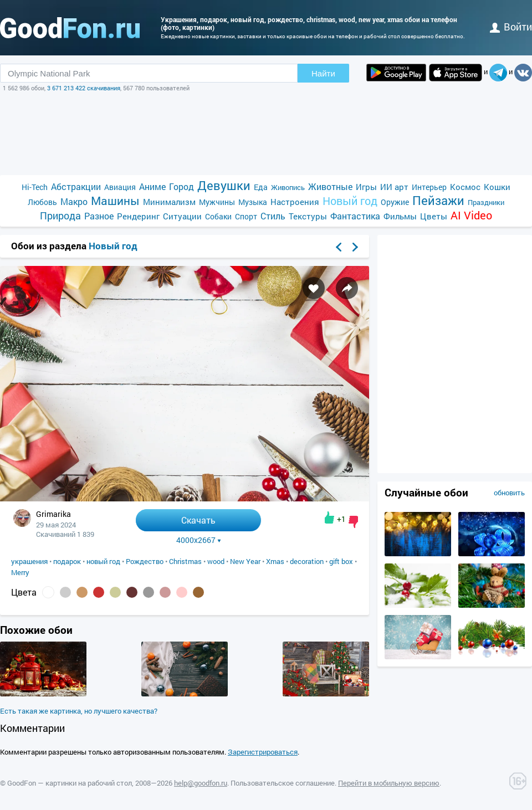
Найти (323, 73)
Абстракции (76, 186)
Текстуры (308, 216)
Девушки (224, 185)
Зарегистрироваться (263, 752)
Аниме (152, 186)
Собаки (218, 216)
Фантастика (355, 216)
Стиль (273, 216)
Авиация (120, 187)
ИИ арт (394, 187)
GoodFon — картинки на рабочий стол (70, 783)
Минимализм (169, 202)
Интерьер (429, 187)
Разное (99, 216)
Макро (74, 201)
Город (181, 186)
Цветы (434, 216)
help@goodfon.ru (201, 783)
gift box (341, 561)
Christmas (185, 561)
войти (511, 27)
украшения (29, 561)
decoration (307, 561)
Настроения (295, 202)
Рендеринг (138, 216)
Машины (115, 201)
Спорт (246, 216)
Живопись (288, 187)
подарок (67, 561)
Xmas (275, 561)
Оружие (395, 202)
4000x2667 (199, 540)
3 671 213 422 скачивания (84, 88)
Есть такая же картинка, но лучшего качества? (79, 711)
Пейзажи (438, 200)
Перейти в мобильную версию (389, 783)
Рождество (145, 561)
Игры (366, 187)
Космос (465, 187)
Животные (330, 186)
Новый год (350, 201)
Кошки (497, 187)
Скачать (198, 520)
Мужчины (217, 202)
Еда (261, 187)
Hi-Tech (35, 187)
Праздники (486, 202)
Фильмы (400, 216)
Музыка (253, 202)
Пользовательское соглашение (283, 783)
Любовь (42, 202)
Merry (20, 572)
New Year (245, 561)
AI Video (471, 215)
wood (216, 561)
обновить (509, 493)
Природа (60, 216)
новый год (103, 561)
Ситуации (182, 216)
